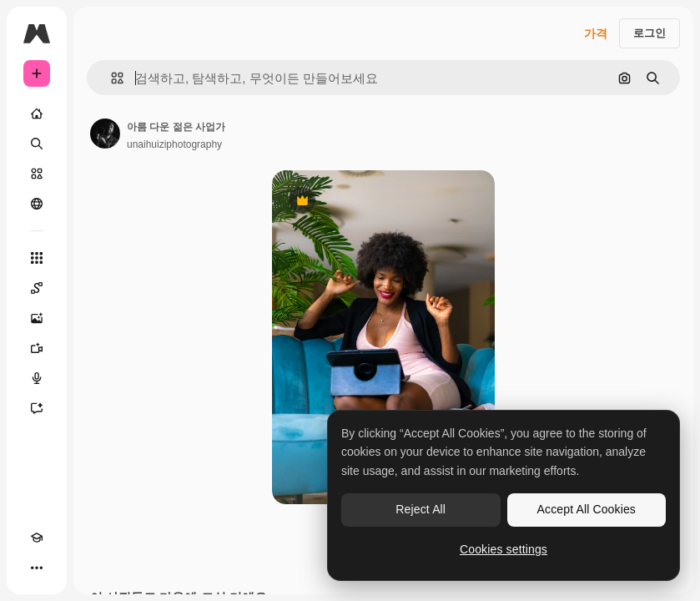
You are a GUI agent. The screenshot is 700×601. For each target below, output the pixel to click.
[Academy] (37, 538)
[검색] (37, 144)
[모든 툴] (37, 258)
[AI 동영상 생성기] (37, 348)
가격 (596, 33)
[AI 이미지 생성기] (37, 318)
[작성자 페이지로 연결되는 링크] (105, 134)
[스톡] (37, 174)
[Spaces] (37, 288)
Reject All (421, 509)
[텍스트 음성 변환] (37, 378)
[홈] (37, 114)
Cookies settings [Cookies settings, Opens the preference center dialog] (504, 549)
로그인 (650, 33)
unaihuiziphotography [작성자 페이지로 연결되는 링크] (174, 144)
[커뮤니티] (37, 204)
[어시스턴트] (37, 408)
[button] (111, 78)
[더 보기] (37, 568)
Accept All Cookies (587, 509)
